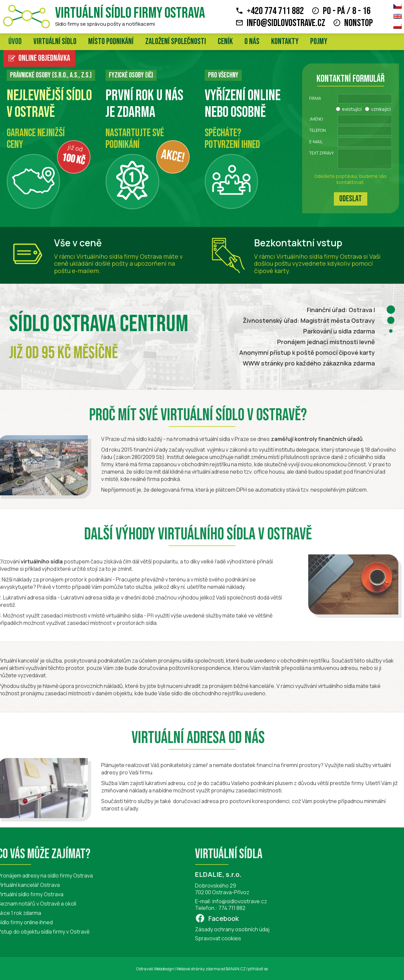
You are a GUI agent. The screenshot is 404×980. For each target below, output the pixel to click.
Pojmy (319, 42)
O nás (252, 42)
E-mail (316, 142)
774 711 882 (222, 908)
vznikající (381, 109)
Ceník (225, 42)
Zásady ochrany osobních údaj (222, 929)
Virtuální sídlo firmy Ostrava (130, 13)
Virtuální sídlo (55, 42)
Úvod (15, 42)
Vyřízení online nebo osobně (243, 104)
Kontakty (285, 42)
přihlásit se (258, 969)
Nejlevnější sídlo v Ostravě (49, 104)
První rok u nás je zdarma (144, 104)
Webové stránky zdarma (198, 969)
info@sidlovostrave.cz (286, 23)
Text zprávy (322, 153)
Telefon (318, 130)
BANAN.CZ (236, 969)
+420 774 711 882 (275, 11)
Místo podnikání (111, 42)
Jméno (316, 119)
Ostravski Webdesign (155, 969)
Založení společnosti (176, 42)
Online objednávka (44, 58)
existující (352, 109)
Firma (315, 98)
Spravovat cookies (208, 938)
